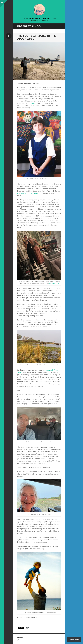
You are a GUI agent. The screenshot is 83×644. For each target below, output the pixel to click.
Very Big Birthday (54, 283)
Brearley (32, 103)
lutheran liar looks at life (39, 18)
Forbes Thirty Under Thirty (27, 193)
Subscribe (74, 639)
